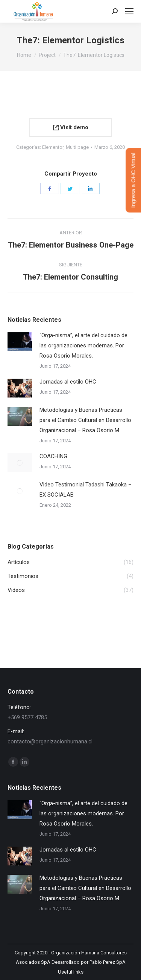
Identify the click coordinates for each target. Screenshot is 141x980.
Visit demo (71, 127)
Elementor (53, 147)
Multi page (77, 147)
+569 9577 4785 (27, 717)
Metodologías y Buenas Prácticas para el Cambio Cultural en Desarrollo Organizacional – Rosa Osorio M (85, 420)
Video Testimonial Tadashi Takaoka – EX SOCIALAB (86, 490)
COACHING (53, 456)
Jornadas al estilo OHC (68, 382)
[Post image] (20, 342)
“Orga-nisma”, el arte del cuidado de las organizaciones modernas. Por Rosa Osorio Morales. (83, 346)
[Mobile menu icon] (129, 11)
